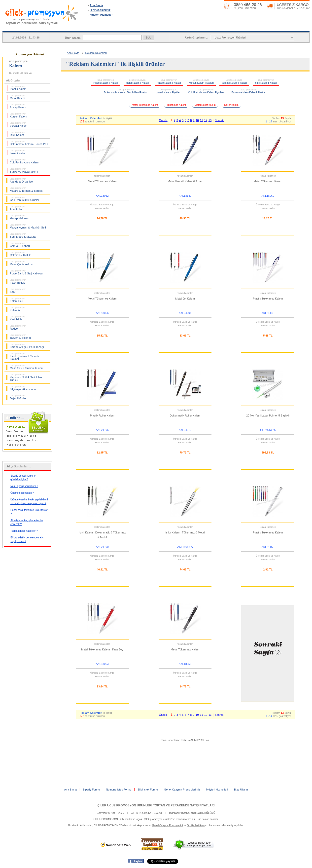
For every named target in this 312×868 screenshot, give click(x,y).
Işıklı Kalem (18, 134)
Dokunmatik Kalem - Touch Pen (29, 143)
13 (210, 120)
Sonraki (219, 120)
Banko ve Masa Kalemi (24, 170)
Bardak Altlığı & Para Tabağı (27, 346)
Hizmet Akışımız (100, 10)
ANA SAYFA (116, 27)
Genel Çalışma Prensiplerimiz (182, 790)
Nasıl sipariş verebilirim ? (24, 486)
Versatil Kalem (19, 124)
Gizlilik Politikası (196, 825)
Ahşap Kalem (18, 106)
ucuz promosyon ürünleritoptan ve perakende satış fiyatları (32, 21)
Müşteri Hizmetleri (102, 15)
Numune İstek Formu (119, 790)
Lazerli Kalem (18, 152)
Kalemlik (18, 309)
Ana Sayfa (96, 5)
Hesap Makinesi (20, 217)
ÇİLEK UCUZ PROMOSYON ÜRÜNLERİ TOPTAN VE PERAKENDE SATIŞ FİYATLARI (156, 805)
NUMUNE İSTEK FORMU (226, 27)
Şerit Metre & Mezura (23, 235)
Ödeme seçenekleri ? (22, 493)
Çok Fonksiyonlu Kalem (24, 161)
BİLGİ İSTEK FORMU (282, 27)
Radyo (18, 327)
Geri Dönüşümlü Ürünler (25, 199)
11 (202, 120)
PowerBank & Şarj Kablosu (26, 272)
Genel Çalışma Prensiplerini (168, 825)
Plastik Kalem (18, 88)
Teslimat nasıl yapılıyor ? (24, 531)
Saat (18, 291)
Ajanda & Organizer (22, 180)
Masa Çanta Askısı (21, 263)
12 (206, 120)
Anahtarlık (18, 208)
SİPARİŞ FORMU (171, 27)
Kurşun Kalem (18, 115)
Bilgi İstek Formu (148, 790)
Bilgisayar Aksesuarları (24, 388)
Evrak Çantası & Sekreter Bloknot (25, 356)
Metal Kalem (18, 97)
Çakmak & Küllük (20, 254)
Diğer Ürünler (18, 397)
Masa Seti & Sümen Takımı (26, 367)
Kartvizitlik (18, 318)
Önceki (163, 120)
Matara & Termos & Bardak (26, 189)
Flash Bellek (18, 281)
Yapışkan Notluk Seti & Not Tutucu (26, 377)
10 (197, 120)
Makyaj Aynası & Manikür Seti (28, 226)
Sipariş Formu (91, 790)
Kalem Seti (18, 300)
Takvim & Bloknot (20, 337)
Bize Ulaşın (241, 790)
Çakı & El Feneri (20, 245)
